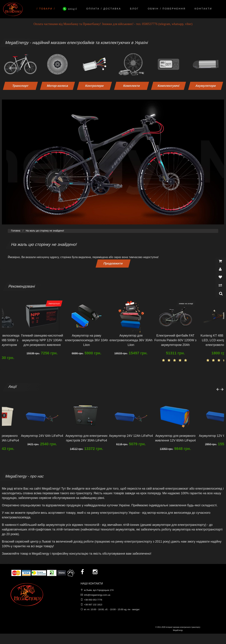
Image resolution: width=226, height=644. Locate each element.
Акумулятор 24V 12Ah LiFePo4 (155, 436)
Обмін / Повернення (167, 9)
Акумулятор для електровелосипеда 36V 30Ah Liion (155, 340)
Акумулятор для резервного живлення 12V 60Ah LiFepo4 (199, 438)
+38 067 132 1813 (93, 605)
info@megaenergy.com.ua (97, 595)
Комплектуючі (169, 86)
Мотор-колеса (57, 86)
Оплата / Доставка (104, 9)
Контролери (94, 86)
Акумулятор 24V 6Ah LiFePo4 (66, 436)
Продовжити (113, 263)
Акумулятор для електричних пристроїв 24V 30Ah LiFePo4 (110, 438)
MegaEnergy (178, 630)
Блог (134, 9)
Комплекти (131, 86)
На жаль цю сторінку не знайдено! (45, 231)
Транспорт (20, 86)
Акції (71, 9)
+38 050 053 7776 (93, 600)
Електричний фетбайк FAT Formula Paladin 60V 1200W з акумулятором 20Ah (199, 340)
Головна (16, 231)
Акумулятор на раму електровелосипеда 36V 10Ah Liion (110, 340)
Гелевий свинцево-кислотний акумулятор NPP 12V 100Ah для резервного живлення (66, 340)
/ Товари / (46, 9)
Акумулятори (206, 86)
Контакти (203, 9)
